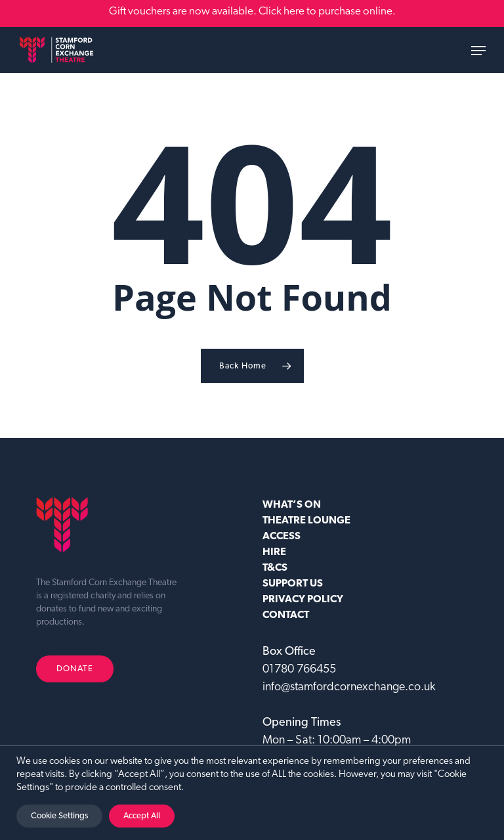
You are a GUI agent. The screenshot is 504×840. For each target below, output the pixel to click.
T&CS (275, 568)
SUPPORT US (293, 584)
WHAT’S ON (292, 505)
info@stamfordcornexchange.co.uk (349, 687)
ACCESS (282, 537)
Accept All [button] (142, 816)
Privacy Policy (303, 600)
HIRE (274, 552)
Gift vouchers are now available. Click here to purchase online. (252, 11)
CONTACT (286, 615)
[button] (478, 51)
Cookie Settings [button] (59, 816)
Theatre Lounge (306, 521)
